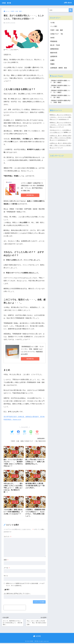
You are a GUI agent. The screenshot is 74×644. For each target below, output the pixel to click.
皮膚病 (52, 61)
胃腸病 (52, 65)
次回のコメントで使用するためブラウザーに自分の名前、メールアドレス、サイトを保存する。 (25, 585)
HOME (37, 637)
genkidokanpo (63, 121)
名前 (6, 560)
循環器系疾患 (55, 49)
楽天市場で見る (29, 195)
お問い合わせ (68, 3)
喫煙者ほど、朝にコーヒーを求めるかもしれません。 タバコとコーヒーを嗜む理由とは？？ (61, 118)
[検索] (71, 10)
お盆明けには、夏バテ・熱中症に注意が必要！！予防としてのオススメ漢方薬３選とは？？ (61, 139)
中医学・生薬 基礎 (17, 441)
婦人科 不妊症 (55, 46)
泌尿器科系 (54, 57)
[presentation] (15, 608)
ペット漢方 (54, 26)
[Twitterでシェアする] (12, 433)
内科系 (53, 38)
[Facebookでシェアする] (18, 433)
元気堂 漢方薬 (9, 3)
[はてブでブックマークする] (25, 433)
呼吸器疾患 (54, 42)
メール (7, 568)
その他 (52, 23)
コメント (8, 537)
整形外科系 (42, 441)
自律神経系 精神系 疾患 (59, 69)
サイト (6, 576)
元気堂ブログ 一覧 (31, 441)
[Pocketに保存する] (37, 433)
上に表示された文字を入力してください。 (18, 594)
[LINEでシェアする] (31, 432)
